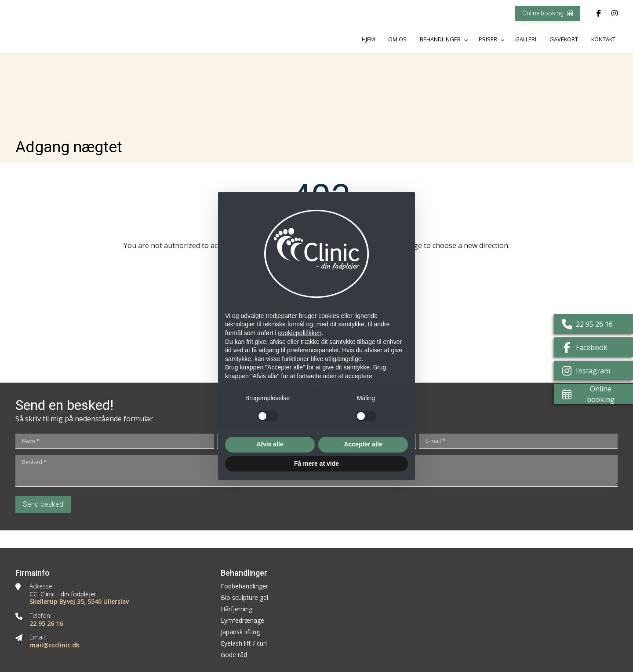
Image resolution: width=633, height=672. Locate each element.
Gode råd (234, 655)
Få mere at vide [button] (316, 464)
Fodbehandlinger (244, 586)
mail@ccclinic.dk (55, 645)
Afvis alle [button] (270, 444)
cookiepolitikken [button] (300, 333)
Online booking (548, 13)
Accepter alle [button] (363, 444)
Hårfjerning (236, 609)
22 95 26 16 (46, 624)
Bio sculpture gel (244, 598)
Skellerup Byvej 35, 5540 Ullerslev (79, 602)
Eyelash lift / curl (244, 643)
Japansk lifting (240, 632)
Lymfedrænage (242, 621)
